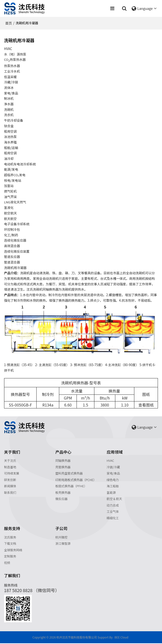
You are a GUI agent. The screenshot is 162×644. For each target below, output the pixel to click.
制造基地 (10, 467)
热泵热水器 (12, 66)
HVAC (110, 461)
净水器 (9, 104)
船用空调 (10, 131)
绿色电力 (113, 480)
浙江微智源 (63, 544)
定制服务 (10, 557)
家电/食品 (113, 473)
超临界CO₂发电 (15, 175)
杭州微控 (62, 538)
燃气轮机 (10, 191)
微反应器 (62, 499)
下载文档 (10, 544)
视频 (7, 563)
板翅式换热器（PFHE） (71, 486)
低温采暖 (10, 77)
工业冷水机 (12, 71)
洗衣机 (9, 115)
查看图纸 (146, 405)
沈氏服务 (10, 538)
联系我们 (10, 493)
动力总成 (113, 505)
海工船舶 (113, 486)
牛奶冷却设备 (14, 120)
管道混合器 (12, 262)
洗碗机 (9, 109)
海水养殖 (10, 142)
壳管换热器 (63, 467)
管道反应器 (12, 257)
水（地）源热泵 (15, 54)
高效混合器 (12, 246)
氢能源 (111, 493)
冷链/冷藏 (113, 467)
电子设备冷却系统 (17, 224)
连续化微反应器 (15, 241)
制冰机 (9, 99)
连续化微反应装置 (17, 251)
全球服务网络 (13, 550)
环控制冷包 (12, 229)
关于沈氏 (10, 461)
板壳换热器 (63, 493)
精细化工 (113, 518)
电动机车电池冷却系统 (20, 164)
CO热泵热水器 (15, 60)
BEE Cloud (121, 638)
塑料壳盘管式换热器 (69, 473)
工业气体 (113, 512)
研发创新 (10, 480)
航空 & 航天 (114, 499)
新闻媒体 (10, 486)
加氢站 (9, 186)
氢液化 (9, 208)
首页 (9, 23)
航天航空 (10, 219)
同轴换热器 (63, 461)
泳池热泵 (10, 137)
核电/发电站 (13, 180)
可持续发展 (12, 473)
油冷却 (9, 159)
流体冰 (9, 88)
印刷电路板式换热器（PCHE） (76, 480)
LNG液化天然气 (15, 202)
